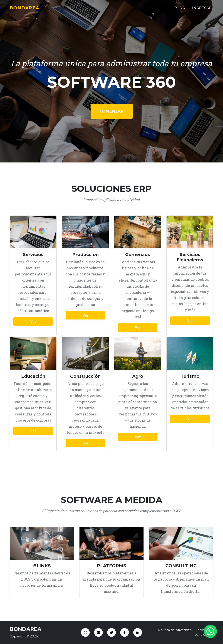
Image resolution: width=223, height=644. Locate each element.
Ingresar (202, 10)
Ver (33, 321)
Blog (180, 10)
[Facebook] (125, 632)
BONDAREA (27, 10)
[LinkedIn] (138, 632)
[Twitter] (111, 632)
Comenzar (112, 111)
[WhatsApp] (85, 632)
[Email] (98, 632)
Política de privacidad (175, 630)
